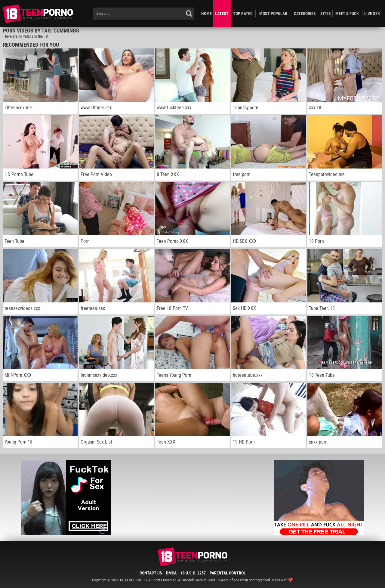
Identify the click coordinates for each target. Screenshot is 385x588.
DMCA (171, 573)
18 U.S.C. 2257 (193, 573)
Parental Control (228, 573)
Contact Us (151, 573)
